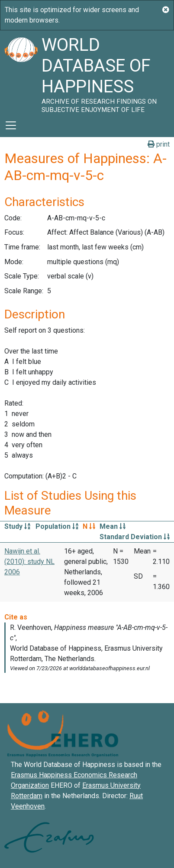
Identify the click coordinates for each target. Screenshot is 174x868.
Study (17, 526)
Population (57, 526)
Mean (113, 526)
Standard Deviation (135, 537)
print (159, 144)
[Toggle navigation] (11, 125)
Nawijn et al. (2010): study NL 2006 (29, 562)
